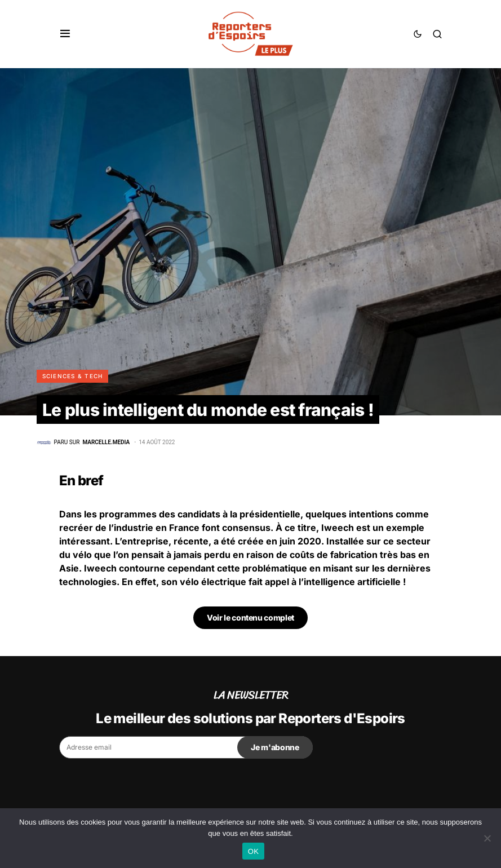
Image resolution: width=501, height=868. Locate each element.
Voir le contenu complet (250, 617)
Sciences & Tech (73, 376)
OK (253, 851)
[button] (65, 34)
